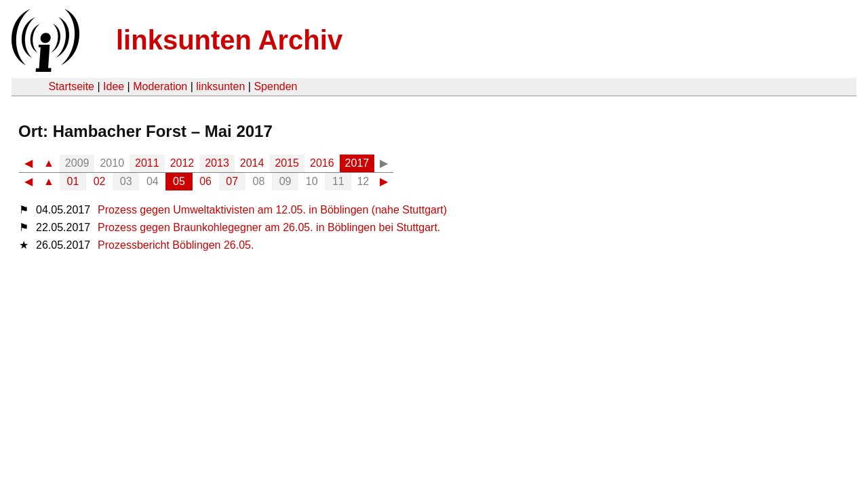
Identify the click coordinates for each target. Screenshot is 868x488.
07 (232, 181)
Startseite (71, 86)
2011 (147, 163)
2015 (287, 163)
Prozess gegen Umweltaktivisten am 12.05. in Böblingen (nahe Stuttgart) (272, 210)
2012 (182, 163)
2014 (252, 163)
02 (100, 181)
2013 (217, 163)
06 (205, 181)
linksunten (220, 86)
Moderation (160, 86)
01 (73, 181)
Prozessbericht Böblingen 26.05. (176, 245)
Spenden (275, 86)
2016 (322, 163)
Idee (114, 86)
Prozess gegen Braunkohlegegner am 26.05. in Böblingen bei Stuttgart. (269, 227)
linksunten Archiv (229, 40)
